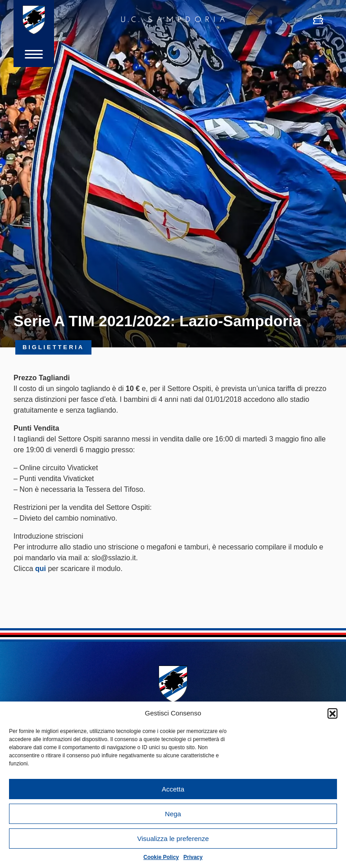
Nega (173, 814)
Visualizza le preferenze (173, 839)
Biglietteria (53, 347)
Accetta (173, 789)
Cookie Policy (161, 857)
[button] (332, 713)
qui (41, 569)
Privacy (193, 857)
